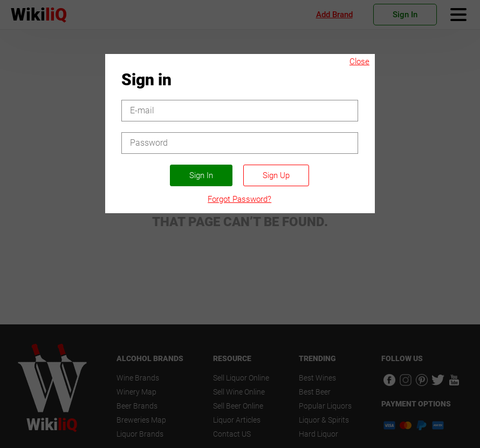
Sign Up (276, 175)
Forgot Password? (239, 199)
